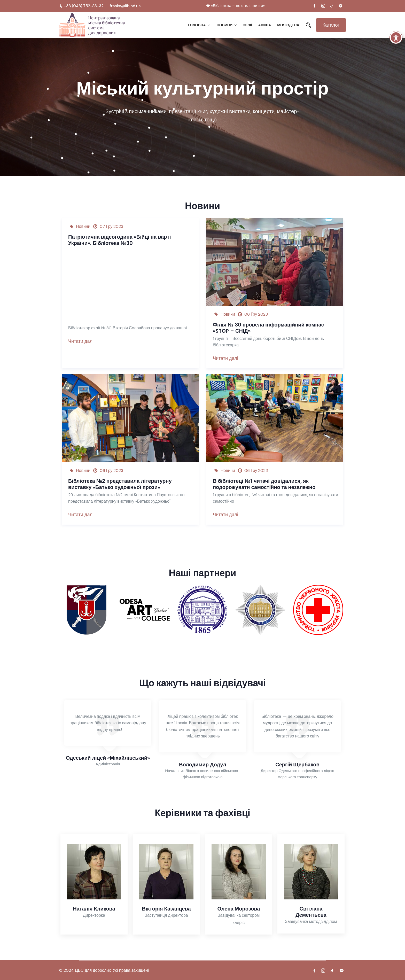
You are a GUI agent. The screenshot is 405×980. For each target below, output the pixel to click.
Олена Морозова (239, 909)
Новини (225, 25)
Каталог (331, 25)
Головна (197, 25)
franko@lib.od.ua (125, 6)
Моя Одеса (288, 25)
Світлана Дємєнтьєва (311, 912)
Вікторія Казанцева (166, 909)
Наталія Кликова (94, 909)
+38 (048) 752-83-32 (81, 6)
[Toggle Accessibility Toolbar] (396, 37)
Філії (248, 25)
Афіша (264, 25)
